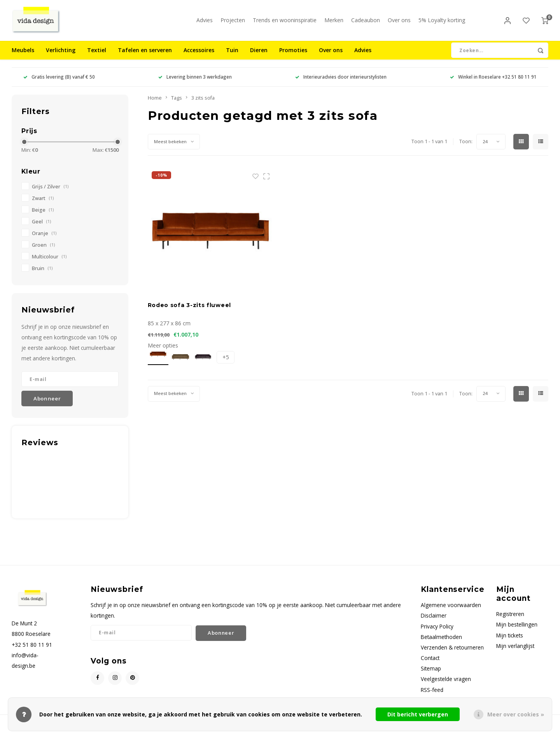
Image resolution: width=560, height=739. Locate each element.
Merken (334, 23)
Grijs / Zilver (50, 192)
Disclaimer (434, 622)
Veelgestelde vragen (446, 685)
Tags (177, 104)
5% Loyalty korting (442, 23)
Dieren (259, 56)
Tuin (232, 56)
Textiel (97, 56)
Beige (43, 216)
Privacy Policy (437, 632)
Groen (43, 251)
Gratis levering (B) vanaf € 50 (59, 83)
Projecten (233, 23)
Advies (205, 23)
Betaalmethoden (441, 643)
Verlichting (61, 56)
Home (155, 104)
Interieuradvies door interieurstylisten (341, 83)
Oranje (44, 239)
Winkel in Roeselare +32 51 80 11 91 (493, 83)
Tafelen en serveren (145, 56)
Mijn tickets (510, 641)
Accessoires (199, 56)
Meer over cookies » (516, 714)
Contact (430, 664)
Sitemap (431, 675)
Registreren (510, 620)
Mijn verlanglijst (515, 652)
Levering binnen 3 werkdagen (195, 83)
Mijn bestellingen (517, 631)
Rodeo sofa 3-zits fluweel (190, 311)
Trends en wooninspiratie (285, 23)
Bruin (42, 274)
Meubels (23, 56)
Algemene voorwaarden (451, 611)
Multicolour (49, 262)
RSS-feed (432, 696)
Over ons (399, 23)
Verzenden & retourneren (452, 653)
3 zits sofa (203, 104)
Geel (41, 227)
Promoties (293, 56)
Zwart (43, 204)
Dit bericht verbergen (418, 714)
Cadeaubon (366, 23)
